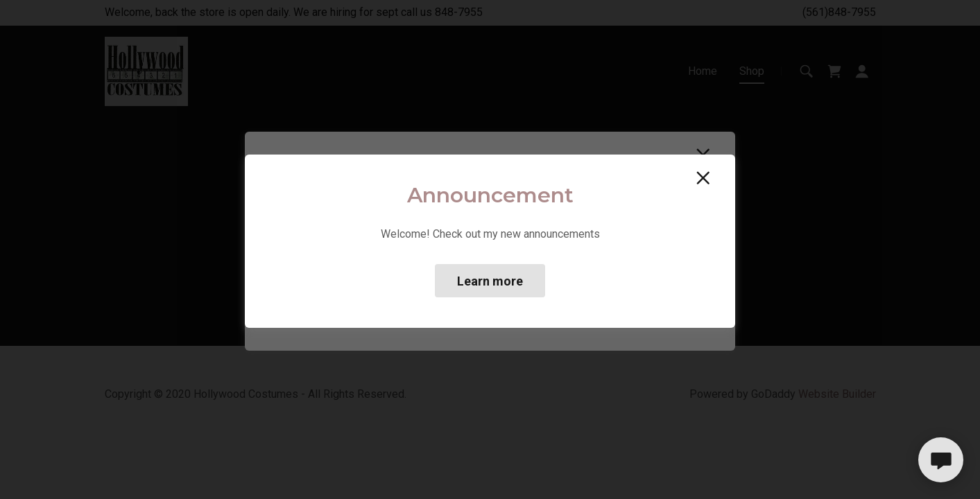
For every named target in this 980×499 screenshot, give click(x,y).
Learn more (490, 281)
